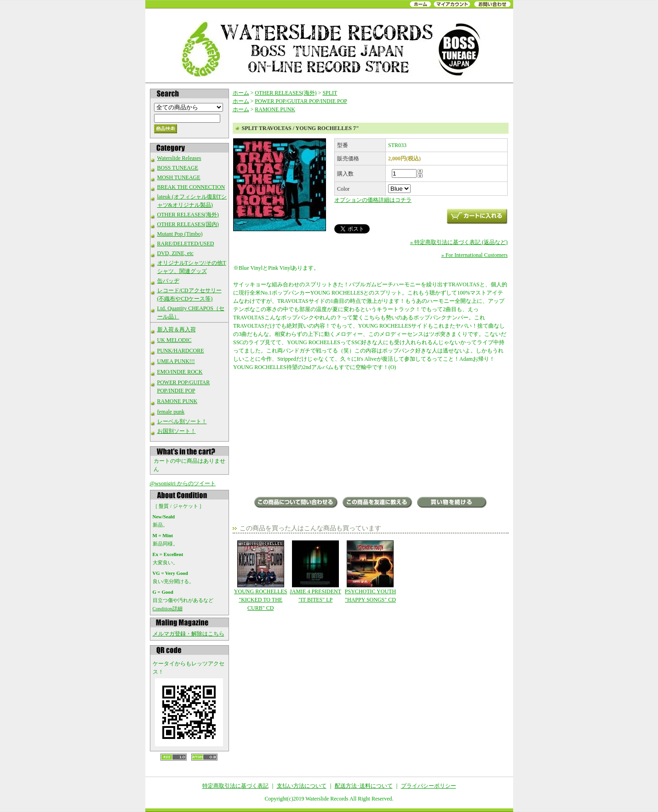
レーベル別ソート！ (182, 421)
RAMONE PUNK (177, 401)
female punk (171, 412)
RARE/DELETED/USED (186, 244)
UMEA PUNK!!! (176, 361)
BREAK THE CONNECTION (191, 187)
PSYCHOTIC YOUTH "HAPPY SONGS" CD (370, 572)
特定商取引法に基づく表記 (235, 786)
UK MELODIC (175, 340)
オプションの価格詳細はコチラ (373, 200)
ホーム (241, 93)
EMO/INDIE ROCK (180, 372)
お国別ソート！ (177, 431)
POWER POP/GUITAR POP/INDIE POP (301, 101)
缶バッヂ (168, 281)
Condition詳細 (168, 608)
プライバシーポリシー (429, 786)
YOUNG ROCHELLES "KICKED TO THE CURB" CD (260, 576)
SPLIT (330, 93)
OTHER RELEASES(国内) (188, 224)
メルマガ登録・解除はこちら (189, 634)
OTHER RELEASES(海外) (188, 215)
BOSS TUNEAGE (178, 168)
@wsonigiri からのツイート (183, 483)
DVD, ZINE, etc (175, 253)
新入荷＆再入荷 (177, 329)
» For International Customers (475, 255)
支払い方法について (302, 786)
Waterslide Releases (179, 158)
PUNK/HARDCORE (181, 351)
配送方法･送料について (364, 786)
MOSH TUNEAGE (179, 177)
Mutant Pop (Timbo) (180, 234)
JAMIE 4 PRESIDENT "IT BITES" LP (315, 572)
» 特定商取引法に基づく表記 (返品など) (459, 242)
